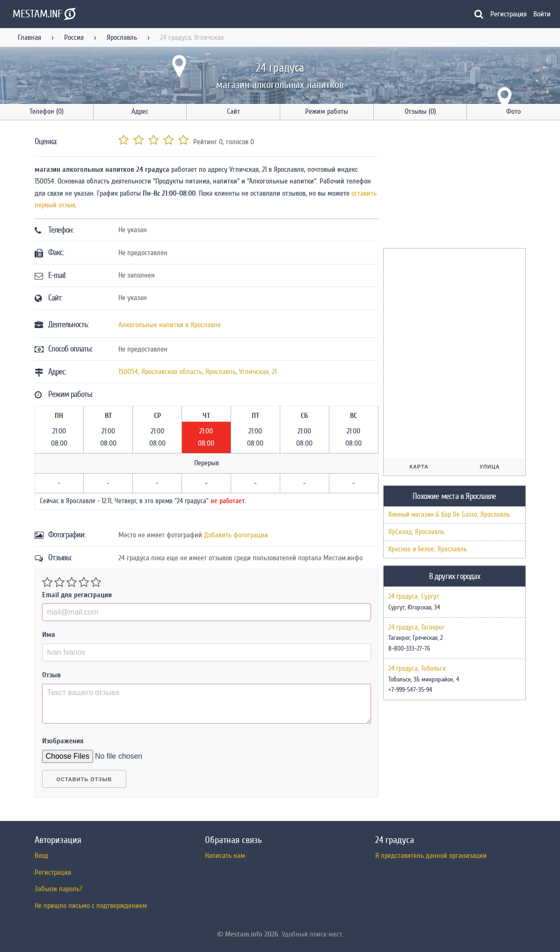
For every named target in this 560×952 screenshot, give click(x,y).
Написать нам (225, 856)
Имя (49, 635)
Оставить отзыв (84, 779)
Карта (419, 467)
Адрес (140, 111)
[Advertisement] (453, 186)
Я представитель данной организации (431, 856)
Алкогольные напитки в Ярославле (170, 325)
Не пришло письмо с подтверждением (91, 906)
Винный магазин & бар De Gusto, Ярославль (449, 515)
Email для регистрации (77, 595)
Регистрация (509, 14)
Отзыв (51, 675)
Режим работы (327, 111)
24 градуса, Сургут (414, 597)
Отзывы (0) (420, 111)
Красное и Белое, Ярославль (428, 549)
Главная (29, 37)
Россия (74, 37)
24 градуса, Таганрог (416, 628)
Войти (542, 14)
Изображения (63, 741)
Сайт (233, 111)
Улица (490, 467)
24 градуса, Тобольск (417, 669)
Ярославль (122, 37)
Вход (41, 856)
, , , (197, 372)
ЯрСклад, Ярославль (416, 532)
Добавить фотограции (236, 535)
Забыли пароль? (58, 889)
